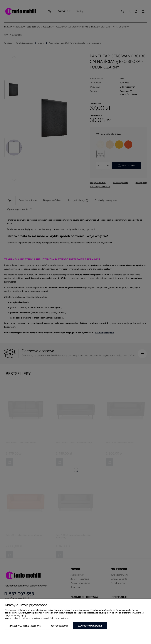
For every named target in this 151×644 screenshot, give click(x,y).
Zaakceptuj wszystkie (90, 626)
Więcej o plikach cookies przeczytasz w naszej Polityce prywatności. (37, 618)
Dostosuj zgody (59, 626)
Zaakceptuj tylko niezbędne (25, 626)
